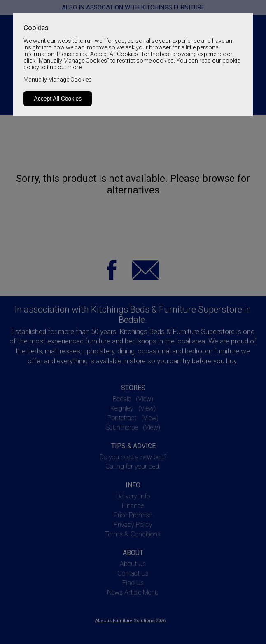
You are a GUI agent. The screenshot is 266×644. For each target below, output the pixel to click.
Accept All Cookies (58, 99)
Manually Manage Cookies (58, 80)
